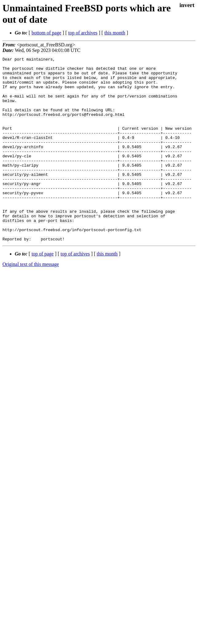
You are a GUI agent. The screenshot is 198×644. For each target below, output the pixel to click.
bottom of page (47, 33)
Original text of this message (31, 301)
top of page (43, 291)
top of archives (83, 33)
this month (115, 33)
